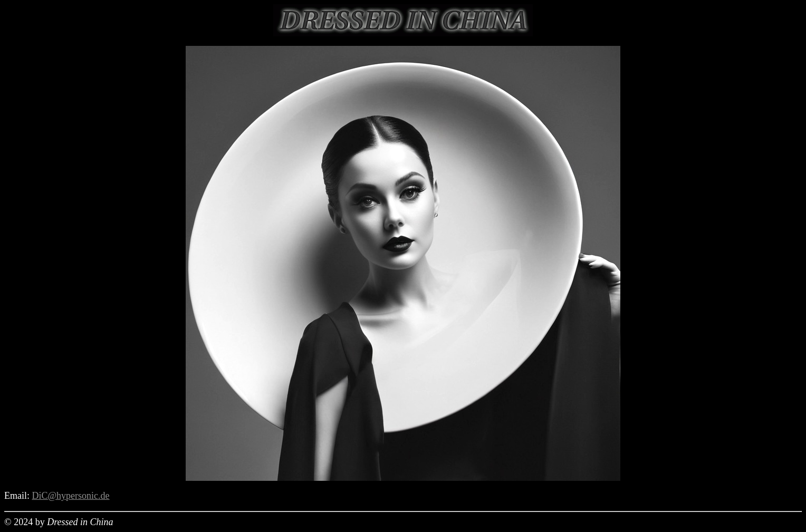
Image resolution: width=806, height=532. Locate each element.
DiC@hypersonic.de (71, 496)
